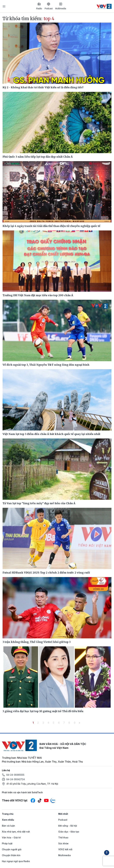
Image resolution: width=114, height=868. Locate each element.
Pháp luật (7, 843)
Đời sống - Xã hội (68, 826)
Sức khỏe (63, 843)
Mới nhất (63, 814)
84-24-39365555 (15, 775)
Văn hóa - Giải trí (11, 838)
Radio (39, 6)
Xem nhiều (8, 820)
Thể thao (63, 838)
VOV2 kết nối (65, 849)
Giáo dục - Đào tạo (69, 832)
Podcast (49, 6)
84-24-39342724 (16, 779)
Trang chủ (8, 814)
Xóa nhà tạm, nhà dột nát (16, 832)
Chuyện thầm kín (11, 855)
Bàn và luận (8, 826)
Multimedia (61, 6)
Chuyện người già (12, 849)
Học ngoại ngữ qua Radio (16, 861)
